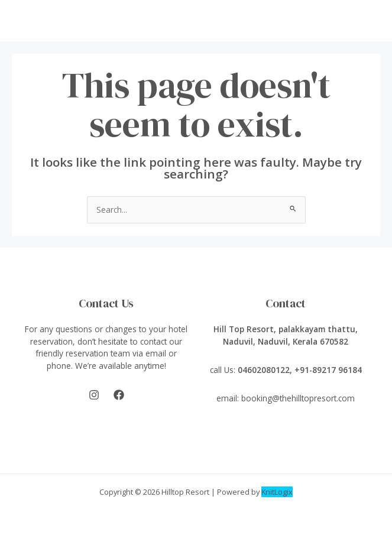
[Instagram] (94, 395)
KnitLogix (277, 492)
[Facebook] (119, 395)
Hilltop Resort (185, 492)
